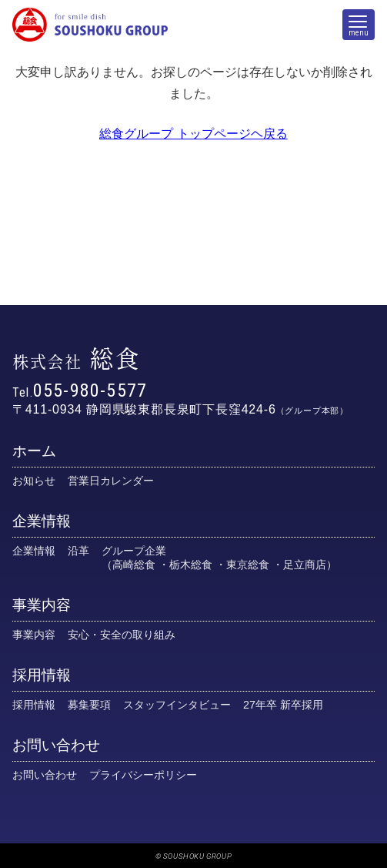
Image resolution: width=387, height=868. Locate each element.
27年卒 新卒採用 (283, 705)
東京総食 (248, 565)
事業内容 (42, 605)
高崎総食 (134, 565)
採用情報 (42, 675)
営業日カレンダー (111, 481)
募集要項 (89, 705)
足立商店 (305, 565)
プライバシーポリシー (143, 775)
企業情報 (42, 521)
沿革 (78, 551)
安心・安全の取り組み (122, 635)
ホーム (34, 451)
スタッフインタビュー (177, 705)
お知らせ (34, 481)
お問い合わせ (56, 745)
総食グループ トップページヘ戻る (193, 134)
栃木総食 (191, 565)
